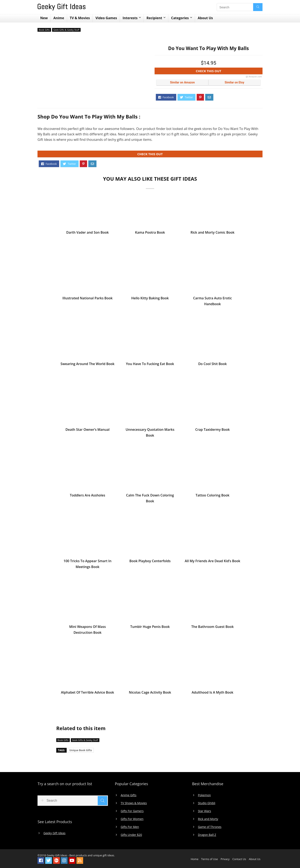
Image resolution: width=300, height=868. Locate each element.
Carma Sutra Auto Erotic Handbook (212, 302)
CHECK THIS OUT (229, 72)
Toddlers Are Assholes (87, 497)
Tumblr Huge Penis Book (150, 628)
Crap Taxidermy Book (212, 431)
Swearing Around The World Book (88, 365)
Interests (130, 18)
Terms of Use (210, 859)
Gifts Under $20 (131, 835)
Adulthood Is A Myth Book (212, 694)
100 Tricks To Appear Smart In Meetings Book (87, 565)
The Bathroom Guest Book (212, 628)
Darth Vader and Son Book (87, 234)
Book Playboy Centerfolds (150, 562)
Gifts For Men (130, 827)
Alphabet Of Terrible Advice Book (87, 694)
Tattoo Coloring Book (213, 497)
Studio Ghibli (207, 803)
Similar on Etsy (234, 82)
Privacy (225, 859)
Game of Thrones (210, 827)
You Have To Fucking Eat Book (150, 365)
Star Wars (204, 811)
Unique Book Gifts (81, 750)
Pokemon (204, 795)
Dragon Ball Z (207, 835)
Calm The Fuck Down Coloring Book (150, 500)
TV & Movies (80, 18)
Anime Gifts (129, 795)
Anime (59, 18)
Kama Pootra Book (150, 234)
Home (194, 859)
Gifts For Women (132, 819)
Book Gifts (44, 30)
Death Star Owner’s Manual (87, 431)
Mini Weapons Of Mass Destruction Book (87, 631)
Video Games (106, 18)
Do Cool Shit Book (212, 365)
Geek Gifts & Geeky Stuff (66, 30)
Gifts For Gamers (132, 811)
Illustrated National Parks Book (88, 300)
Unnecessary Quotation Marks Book (150, 434)
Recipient (154, 18)
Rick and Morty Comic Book (212, 234)
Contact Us (239, 859)
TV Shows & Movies (134, 803)
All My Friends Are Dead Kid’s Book (212, 562)
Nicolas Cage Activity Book (150, 694)
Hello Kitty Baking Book (150, 300)
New (44, 18)
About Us (205, 18)
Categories (180, 18)
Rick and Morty (208, 819)
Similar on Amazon (182, 82)
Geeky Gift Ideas (54, 833)
